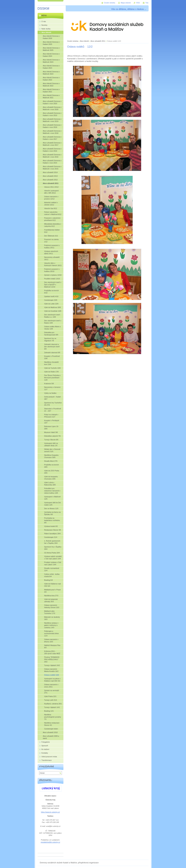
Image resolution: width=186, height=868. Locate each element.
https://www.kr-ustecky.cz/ (50, 812)
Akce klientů (84, 41)
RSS (138, 3)
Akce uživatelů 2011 (98, 41)
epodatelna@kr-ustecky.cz (50, 842)
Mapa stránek (126, 3)
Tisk (147, 3)
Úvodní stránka (73, 41)
